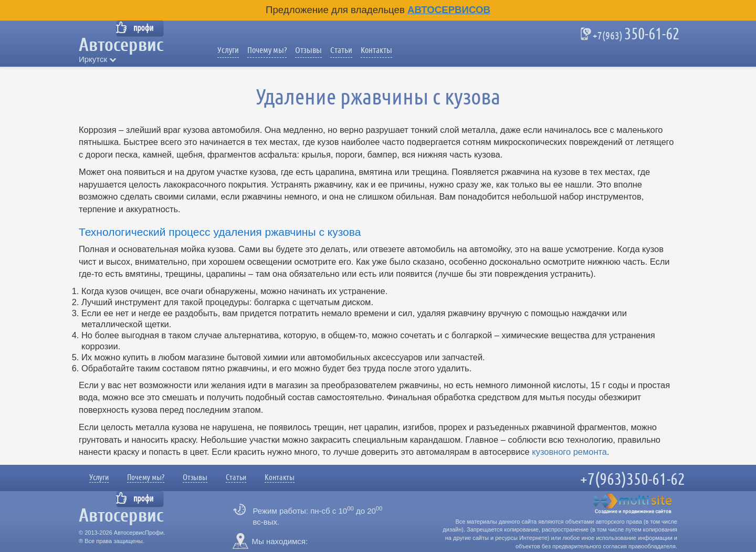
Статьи (341, 50)
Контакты (376, 50)
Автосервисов (449, 10)
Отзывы (308, 50)
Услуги (228, 50)
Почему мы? (267, 50)
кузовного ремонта (569, 452)
